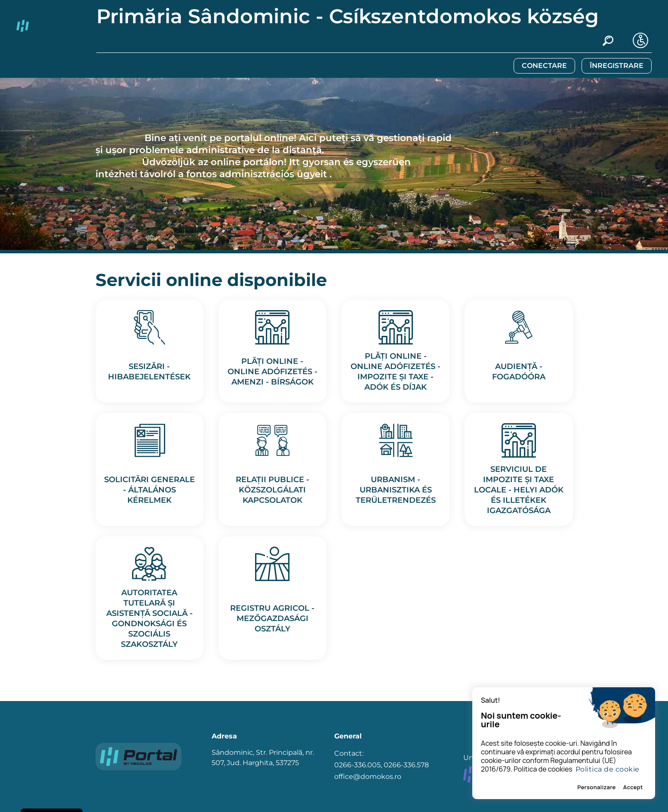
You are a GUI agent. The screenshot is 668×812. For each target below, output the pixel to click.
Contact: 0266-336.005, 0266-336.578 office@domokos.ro (382, 765)
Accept (633, 787)
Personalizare (597, 787)
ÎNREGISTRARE (617, 66)
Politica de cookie (608, 769)
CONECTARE (544, 66)
